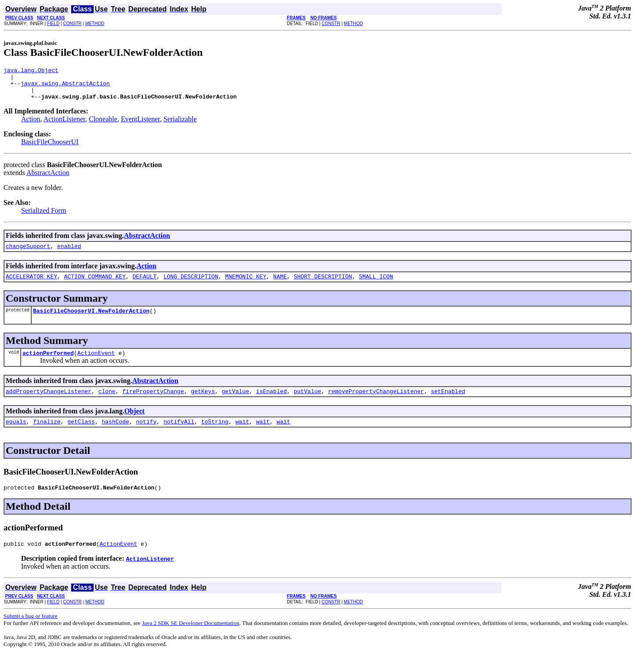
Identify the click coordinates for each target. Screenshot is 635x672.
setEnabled (448, 404)
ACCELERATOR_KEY (31, 285)
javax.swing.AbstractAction (65, 87)
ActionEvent (96, 365)
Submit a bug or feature (31, 633)
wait (242, 436)
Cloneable (103, 126)
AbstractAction (48, 179)
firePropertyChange (153, 404)
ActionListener (64, 126)
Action (31, 126)
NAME (280, 285)
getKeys (203, 404)
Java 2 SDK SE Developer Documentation (190, 640)
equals (16, 436)
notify (146, 436)
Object (134, 424)
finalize (47, 436)
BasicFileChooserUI (50, 148)
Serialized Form (44, 217)
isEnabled (272, 404)
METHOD (95, 24)
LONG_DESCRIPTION (191, 285)
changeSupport (28, 254)
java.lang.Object (31, 71)
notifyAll (179, 436)
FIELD (53, 24)
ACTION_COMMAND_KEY (95, 285)
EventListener (140, 126)
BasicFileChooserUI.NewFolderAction (91, 321)
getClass (81, 436)
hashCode (115, 436)
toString (215, 436)
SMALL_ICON (376, 285)
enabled (69, 254)
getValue (235, 404)
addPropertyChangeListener (49, 404)
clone (107, 404)
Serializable (180, 126)
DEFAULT (145, 285)
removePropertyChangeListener (376, 404)
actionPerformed (48, 365)
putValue (307, 404)
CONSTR (72, 24)
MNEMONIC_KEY (246, 285)
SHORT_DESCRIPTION (323, 285)
